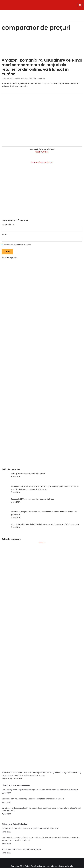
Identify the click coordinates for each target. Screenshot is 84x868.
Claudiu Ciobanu (10, 78)
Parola (4, 235)
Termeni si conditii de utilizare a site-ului (56, 866)
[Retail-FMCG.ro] (28, 5)
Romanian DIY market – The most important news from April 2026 (30, 828)
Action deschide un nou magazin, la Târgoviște (21, 849)
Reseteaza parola (9, 258)
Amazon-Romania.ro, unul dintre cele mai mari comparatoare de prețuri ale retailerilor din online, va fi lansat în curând (42, 67)
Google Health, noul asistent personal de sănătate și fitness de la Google (33, 799)
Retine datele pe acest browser (16, 245)
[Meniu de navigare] (80, 5)
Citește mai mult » (20, 86)
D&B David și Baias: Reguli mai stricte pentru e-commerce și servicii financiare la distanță (40, 790)
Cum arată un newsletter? (42, 162)
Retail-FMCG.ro (32, 866)
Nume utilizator (8, 224)
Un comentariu (39, 78)
